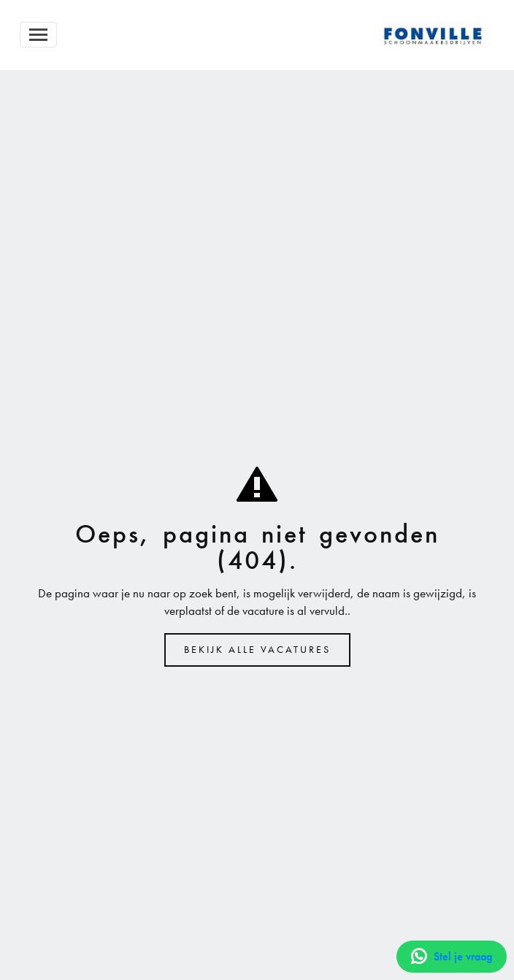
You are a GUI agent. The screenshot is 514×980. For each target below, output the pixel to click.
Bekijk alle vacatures (257, 650)
